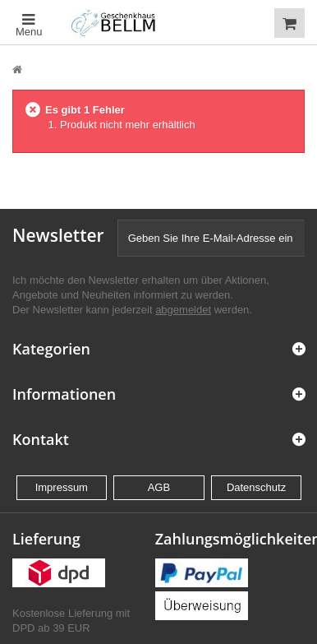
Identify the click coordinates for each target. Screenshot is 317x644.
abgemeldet (183, 310)
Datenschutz (256, 487)
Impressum (62, 487)
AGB (159, 487)
